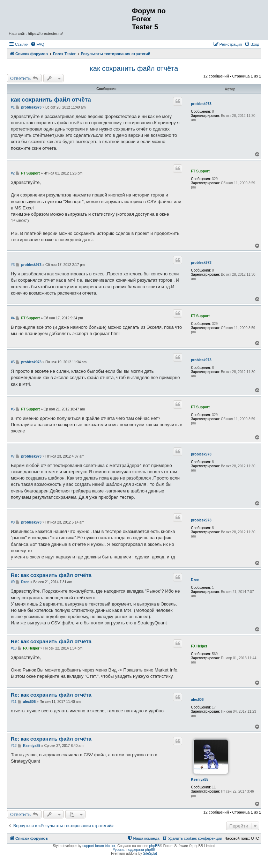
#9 (13, 582)
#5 (13, 362)
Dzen (195, 580)
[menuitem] (37, 44)
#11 (14, 702)
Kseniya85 (199, 780)
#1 (13, 107)
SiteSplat (150, 854)
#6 (13, 409)
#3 (13, 265)
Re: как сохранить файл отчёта (51, 575)
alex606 (197, 700)
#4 (13, 318)
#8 (13, 522)
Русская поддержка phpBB (134, 850)
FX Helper (199, 646)
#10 (14, 648)
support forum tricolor (99, 846)
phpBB (155, 846)
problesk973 (201, 104)
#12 (14, 746)
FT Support (200, 171)
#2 (13, 173)
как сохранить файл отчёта (134, 68)
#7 (13, 456)
